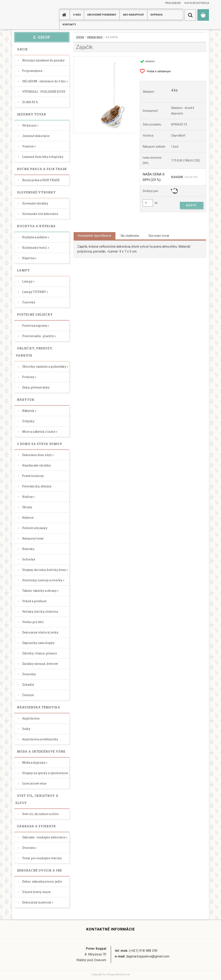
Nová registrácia (197, 3)
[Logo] (28, 15)
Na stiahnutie (130, 236)
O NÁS (77, 15)
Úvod (80, 37)
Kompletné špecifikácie (95, 236)
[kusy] (148, 203)
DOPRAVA (157, 15)
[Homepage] (65, 15)
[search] (190, 15)
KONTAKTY (69, 25)
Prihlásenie (173, 3)
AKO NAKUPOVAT (133, 15)
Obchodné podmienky (102, 15)
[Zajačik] (104, 95)
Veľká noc (95, 37)
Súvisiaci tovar (159, 236)
